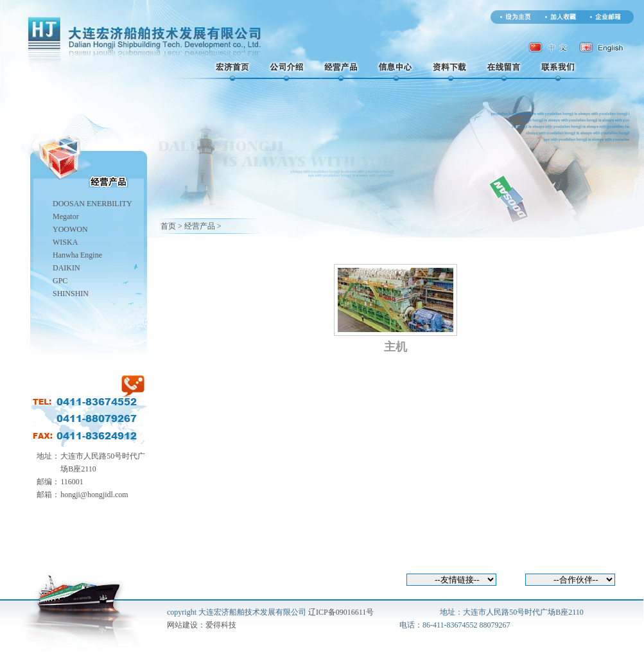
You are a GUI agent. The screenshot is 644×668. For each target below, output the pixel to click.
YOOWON (70, 229)
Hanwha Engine (77, 255)
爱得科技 (221, 625)
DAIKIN (66, 268)
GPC (60, 281)
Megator (66, 216)
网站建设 (182, 625)
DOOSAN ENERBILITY (92, 204)
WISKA (65, 242)
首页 (168, 226)
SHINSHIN (71, 294)
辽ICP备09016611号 (341, 612)
